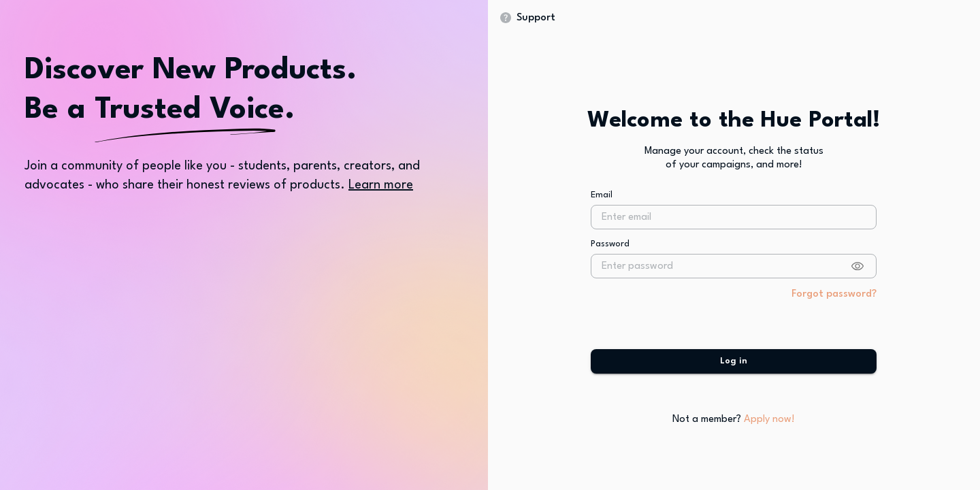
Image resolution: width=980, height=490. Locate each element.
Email (602, 204)
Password (610, 254)
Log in (734, 371)
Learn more (381, 185)
